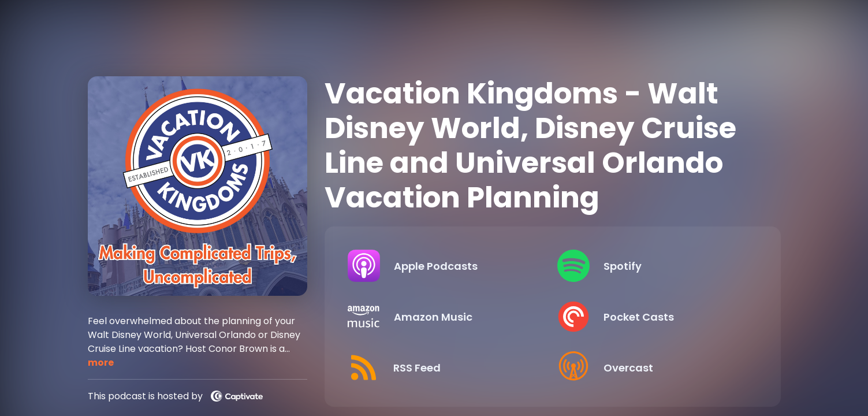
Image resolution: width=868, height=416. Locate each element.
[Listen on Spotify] (653, 266)
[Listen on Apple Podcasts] (443, 266)
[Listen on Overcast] (653, 367)
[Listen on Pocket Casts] (653, 317)
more (101, 363)
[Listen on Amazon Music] (443, 317)
